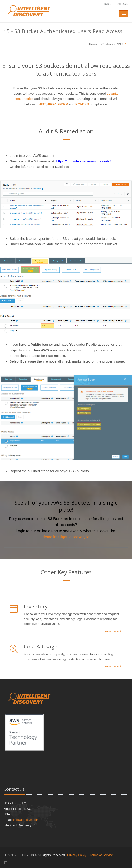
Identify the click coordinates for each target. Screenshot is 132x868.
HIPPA (51, 104)
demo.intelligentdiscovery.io (66, 537)
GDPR (63, 104)
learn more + (113, 631)
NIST (42, 104)
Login (123, 4)
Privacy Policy (77, 855)
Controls (107, 44)
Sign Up (108, 4)
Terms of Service (101, 855)
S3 (119, 44)
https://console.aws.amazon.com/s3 (84, 161)
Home (93, 44)
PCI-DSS (82, 104)
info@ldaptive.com (26, 820)
